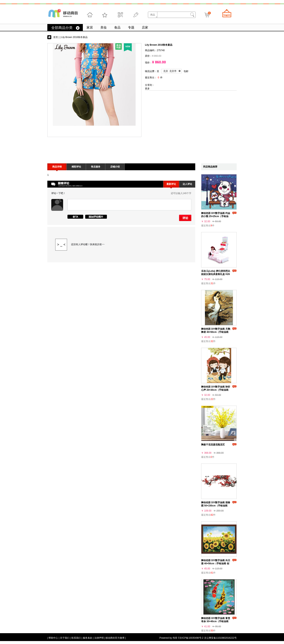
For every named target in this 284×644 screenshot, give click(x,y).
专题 (131, 27)
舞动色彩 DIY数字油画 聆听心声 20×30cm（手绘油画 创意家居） (216, 390)
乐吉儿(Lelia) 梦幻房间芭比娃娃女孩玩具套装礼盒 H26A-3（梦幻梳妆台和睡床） (216, 274)
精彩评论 (76, 167)
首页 (56, 37)
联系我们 (76, 638)
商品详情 (57, 167)
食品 (117, 27)
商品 (153, 15)
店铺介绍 (115, 167)
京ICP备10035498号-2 (192, 638)
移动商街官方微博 (115, 638)
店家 (145, 27)
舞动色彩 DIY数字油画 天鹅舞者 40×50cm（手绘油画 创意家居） (216, 332)
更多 (147, 89)
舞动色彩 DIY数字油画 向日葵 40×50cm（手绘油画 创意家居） (216, 563)
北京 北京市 (170, 71)
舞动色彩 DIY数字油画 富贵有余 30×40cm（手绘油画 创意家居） (216, 621)
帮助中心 (53, 638)
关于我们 (65, 638)
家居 (90, 27)
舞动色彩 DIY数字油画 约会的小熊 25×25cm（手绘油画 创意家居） (216, 216)
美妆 (104, 27)
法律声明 (99, 638)
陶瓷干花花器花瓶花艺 (213, 445)
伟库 (175, 638)
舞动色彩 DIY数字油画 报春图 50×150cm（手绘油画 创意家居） (216, 506)
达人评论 (187, 184)
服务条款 (88, 638)
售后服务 (96, 167)
